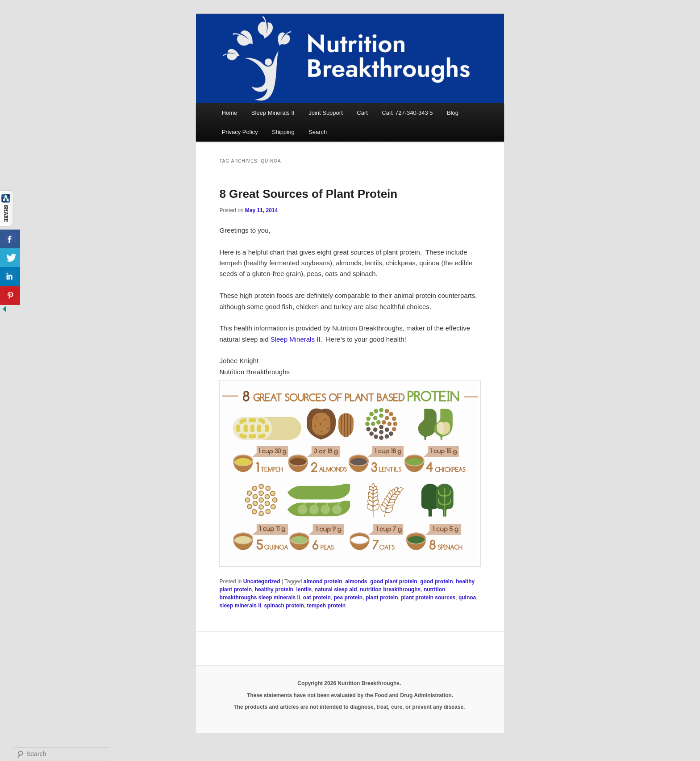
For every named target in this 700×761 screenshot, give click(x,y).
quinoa (467, 598)
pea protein (348, 598)
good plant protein (394, 581)
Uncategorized (262, 581)
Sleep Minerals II (273, 113)
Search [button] (318, 132)
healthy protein (274, 590)
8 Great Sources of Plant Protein (308, 194)
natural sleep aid (336, 590)
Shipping (283, 132)
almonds (356, 581)
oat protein (317, 598)
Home (230, 113)
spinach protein (284, 606)
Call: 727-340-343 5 (407, 113)
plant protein (382, 598)
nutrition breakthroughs (390, 590)
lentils (304, 590)
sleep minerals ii (240, 606)
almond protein (323, 581)
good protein (436, 581)
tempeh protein (327, 606)
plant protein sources (428, 598)
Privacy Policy (240, 132)
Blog (453, 113)
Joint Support (326, 113)
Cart (362, 113)
